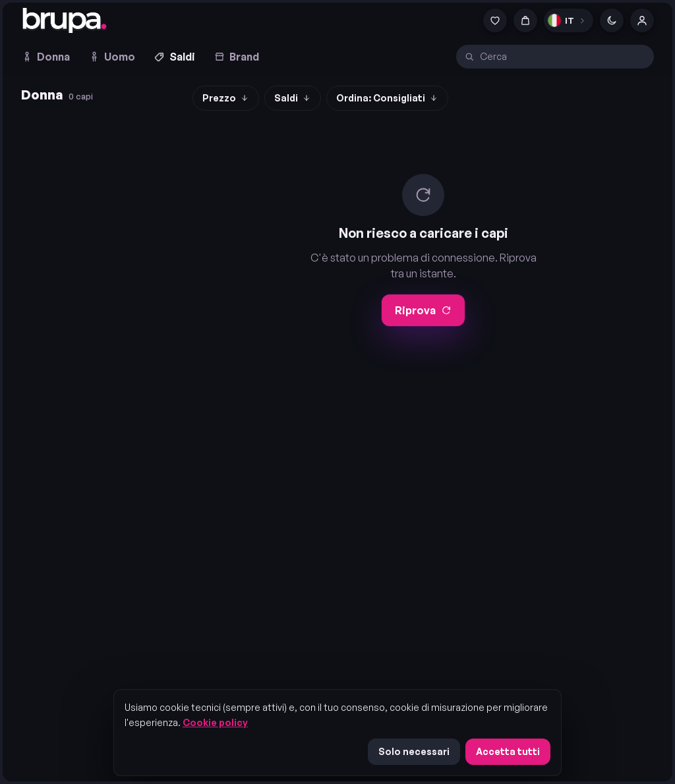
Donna (45, 57)
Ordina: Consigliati (387, 98)
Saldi (174, 57)
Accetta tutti (508, 751)
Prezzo (226, 98)
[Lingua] (569, 20)
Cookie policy (215, 722)
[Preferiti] (495, 20)
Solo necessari (414, 751)
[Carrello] (525, 20)
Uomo (112, 57)
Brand (236, 57)
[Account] (642, 20)
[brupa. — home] (65, 20)
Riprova (423, 310)
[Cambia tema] (612, 20)
